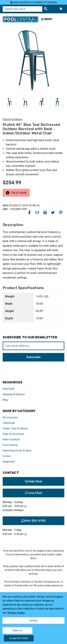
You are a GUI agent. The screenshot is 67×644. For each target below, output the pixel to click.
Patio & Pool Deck (13, 434)
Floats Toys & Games (15, 428)
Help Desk (8, 389)
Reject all (17, 630)
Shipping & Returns (14, 394)
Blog (5, 400)
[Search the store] (46, 9)
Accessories (10, 417)
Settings (34, 620)
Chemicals (9, 423)
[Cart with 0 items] (61, 9)
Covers (7, 456)
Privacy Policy (16, 612)
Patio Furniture (11, 439)
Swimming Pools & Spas (17, 451)
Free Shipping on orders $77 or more (34, 2)
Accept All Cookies (19, 638)
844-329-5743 (33, 521)
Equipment (9, 462)
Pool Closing (10, 445)
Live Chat (34, 493)
